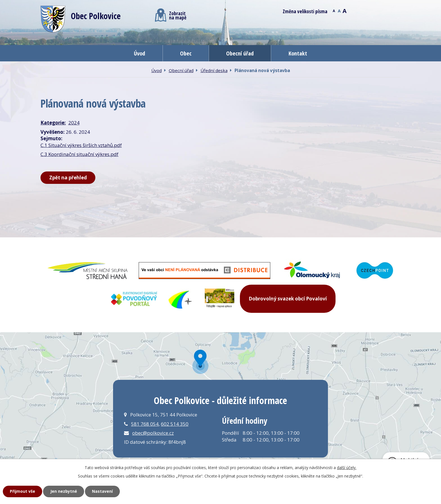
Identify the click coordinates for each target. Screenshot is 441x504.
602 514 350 (175, 424)
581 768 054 (145, 424)
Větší (344, 10)
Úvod (139, 53)
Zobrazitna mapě (171, 15)
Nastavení (102, 491)
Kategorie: (53, 123)
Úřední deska (214, 70)
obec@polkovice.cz (153, 433)
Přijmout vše (22, 491)
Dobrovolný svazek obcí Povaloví (288, 299)
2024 (74, 123)
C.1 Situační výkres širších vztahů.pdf (81, 145)
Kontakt (298, 53)
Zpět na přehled (68, 178)
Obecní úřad (240, 53)
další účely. (347, 468)
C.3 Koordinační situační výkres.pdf (79, 154)
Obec (186, 53)
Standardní (339, 10)
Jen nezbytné (64, 491)
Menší (334, 10)
